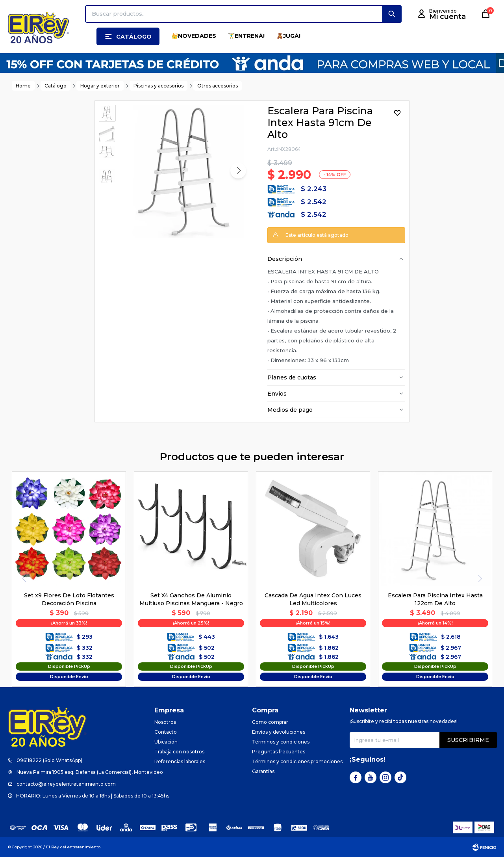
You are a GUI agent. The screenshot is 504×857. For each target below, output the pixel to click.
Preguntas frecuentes (279, 752)
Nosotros (165, 722)
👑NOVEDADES (194, 36)
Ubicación (166, 742)
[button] (392, 14)
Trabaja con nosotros (179, 752)
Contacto (166, 732)
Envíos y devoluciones (279, 732)
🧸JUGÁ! (288, 36)
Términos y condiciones (281, 742)
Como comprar (270, 722)
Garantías (263, 771)
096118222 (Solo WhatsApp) (49, 760)
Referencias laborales (180, 761)
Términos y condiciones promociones (297, 761)
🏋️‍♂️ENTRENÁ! (246, 36)
